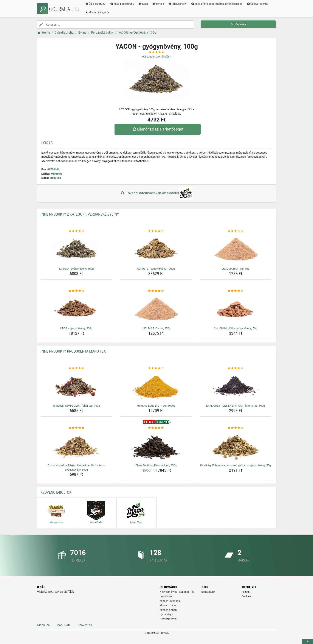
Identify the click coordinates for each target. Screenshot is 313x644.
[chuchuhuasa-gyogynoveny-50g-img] (236, 309)
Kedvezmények (168, 619)
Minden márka (168, 605)
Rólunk (246, 592)
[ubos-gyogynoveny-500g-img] (77, 309)
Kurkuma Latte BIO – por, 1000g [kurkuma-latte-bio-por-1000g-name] (156, 406)
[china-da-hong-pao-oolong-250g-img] (156, 446)
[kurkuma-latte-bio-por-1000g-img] (156, 386)
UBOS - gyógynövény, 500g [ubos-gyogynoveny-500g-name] (76, 328)
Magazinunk (208, 592)
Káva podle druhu (122, 4)
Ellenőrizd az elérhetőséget (158, 129)
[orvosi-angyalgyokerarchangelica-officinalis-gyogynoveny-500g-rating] (77, 428)
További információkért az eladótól (156, 193)
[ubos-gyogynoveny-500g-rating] (77, 291)
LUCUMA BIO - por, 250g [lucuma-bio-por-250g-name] (156, 328)
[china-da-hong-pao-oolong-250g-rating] (156, 428)
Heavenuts (85, 625)
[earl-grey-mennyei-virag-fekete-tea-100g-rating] (236, 368)
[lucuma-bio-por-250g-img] (156, 309)
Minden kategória (97, 12)
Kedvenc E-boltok (56, 492)
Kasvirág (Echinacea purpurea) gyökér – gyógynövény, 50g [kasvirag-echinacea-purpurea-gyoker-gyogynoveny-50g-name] (236, 465)
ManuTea (55, 178)
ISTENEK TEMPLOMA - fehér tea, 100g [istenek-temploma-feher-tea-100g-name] (76, 406)
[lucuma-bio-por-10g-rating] (236, 231)
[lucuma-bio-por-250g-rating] (156, 291)
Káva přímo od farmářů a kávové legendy (217, 4)
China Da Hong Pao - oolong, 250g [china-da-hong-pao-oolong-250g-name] (156, 465)
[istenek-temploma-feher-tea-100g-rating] (77, 368)
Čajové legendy (258, 4)
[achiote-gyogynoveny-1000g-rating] (156, 231)
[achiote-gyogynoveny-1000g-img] (156, 249)
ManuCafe (64, 625)
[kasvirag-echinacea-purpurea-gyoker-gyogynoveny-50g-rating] (236, 428)
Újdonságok (167, 614)
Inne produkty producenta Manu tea (73, 351)
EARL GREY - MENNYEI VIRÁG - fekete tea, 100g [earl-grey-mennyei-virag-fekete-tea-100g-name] (236, 406)
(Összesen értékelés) (156, 57)
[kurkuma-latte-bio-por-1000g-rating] (156, 368)
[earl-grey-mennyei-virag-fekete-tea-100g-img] (236, 386)
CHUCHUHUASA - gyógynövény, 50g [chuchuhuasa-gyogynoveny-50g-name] (236, 328)
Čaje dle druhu (95, 4)
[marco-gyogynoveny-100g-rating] (77, 231)
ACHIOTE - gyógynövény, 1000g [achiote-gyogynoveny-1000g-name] (156, 269)
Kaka (143, 4)
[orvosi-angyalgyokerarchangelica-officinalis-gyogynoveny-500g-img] (77, 446)
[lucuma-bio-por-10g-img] (236, 249)
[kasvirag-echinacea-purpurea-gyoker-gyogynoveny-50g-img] (236, 446)
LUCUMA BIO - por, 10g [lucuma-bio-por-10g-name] (236, 269)
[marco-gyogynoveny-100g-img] (77, 249)
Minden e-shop (168, 610)
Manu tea (57, 174)
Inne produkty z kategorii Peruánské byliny (80, 214)
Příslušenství (177, 4)
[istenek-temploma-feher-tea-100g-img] (77, 386)
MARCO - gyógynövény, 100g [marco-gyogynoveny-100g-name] (76, 269)
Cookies (246, 596)
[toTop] (308, 642)
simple (158, 4)
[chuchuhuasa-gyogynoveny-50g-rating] (236, 291)
